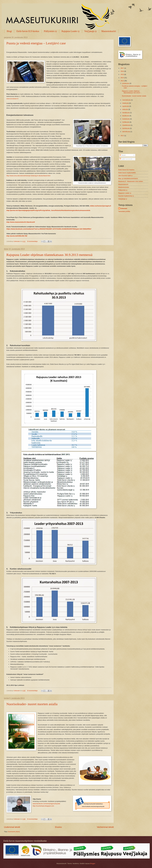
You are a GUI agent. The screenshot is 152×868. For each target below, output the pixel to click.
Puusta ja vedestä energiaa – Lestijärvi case (36, 43)
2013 (122, 81)
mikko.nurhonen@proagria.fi (100, 206)
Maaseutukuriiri (109, 31)
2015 (122, 74)
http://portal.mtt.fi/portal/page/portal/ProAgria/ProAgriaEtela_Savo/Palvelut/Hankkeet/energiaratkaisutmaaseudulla (48, 210)
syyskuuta (126, 106)
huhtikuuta (126, 122)
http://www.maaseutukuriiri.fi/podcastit (21, 222)
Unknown (124, 208)
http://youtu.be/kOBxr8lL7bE (17, 236)
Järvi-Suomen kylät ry (125, 176)
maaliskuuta (126, 125)
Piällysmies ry (50, 31)
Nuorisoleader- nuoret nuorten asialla (32, 704)
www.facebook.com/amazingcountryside (46, 804)
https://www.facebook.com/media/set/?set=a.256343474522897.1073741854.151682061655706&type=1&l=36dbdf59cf (49, 229)
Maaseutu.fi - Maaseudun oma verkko (131, 181)
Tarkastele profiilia (124, 211)
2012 (122, 136)
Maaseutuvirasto (124, 187)
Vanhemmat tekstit (105, 827)
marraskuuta (127, 100)
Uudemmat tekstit (12, 827)
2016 (122, 71)
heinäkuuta (126, 113)
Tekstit (123, 155)
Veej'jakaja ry (91, 31)
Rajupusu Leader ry (71, 31)
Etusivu (58, 827)
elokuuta (125, 109)
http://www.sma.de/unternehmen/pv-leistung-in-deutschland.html (28, 176)
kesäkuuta (126, 116)
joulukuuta (126, 83)
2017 (122, 68)
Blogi (9, 31)
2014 (122, 78)
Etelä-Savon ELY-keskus (28, 31)
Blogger (93, 863)
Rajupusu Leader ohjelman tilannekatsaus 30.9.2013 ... (132, 92)
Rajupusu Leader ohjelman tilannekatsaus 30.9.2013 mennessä (49, 255)
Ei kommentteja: (33, 241)
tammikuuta (126, 132)
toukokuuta (126, 119)
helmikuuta (126, 128)
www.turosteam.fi (12, 99)
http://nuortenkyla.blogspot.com (43, 806)
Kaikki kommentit (126, 159)
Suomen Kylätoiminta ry (126, 196)
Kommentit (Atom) (14, 832)
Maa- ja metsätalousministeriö (128, 179)
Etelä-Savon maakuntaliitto (127, 173)
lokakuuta (126, 103)
